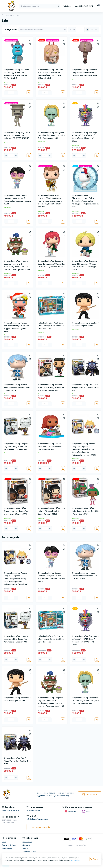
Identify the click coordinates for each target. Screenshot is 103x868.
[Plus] (16, 93)
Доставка (26, 845)
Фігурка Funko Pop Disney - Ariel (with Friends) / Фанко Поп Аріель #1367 (50, 446)
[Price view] (96, 30)
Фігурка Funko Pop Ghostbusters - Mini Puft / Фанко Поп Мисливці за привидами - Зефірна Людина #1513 (85, 201)
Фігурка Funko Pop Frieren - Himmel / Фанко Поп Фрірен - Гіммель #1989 (17, 387)
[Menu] (3, 6)
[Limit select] (72, 30)
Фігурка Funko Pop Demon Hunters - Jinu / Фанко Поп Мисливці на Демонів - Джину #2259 (17, 200)
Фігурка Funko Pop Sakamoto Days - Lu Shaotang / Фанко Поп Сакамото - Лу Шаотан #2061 (51, 264)
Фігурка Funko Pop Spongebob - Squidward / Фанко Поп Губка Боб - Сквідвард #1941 (51, 135)
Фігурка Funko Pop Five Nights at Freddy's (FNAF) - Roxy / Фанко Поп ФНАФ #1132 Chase (85, 137)
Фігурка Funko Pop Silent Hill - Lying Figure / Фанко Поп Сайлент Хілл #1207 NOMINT (85, 72)
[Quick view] (30, 40)
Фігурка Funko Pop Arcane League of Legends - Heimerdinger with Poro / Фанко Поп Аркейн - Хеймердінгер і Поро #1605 (84, 449)
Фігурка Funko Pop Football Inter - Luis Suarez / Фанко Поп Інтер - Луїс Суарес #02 (51, 387)
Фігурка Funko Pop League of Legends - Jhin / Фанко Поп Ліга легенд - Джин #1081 (17, 446)
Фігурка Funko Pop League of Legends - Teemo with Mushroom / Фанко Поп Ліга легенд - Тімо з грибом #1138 (17, 265)
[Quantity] (11, 93)
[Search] (58, 6)
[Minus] (6, 93)
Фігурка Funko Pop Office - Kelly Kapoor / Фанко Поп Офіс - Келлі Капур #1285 (85, 511)
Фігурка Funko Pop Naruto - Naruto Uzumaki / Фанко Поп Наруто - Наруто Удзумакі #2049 (16, 327)
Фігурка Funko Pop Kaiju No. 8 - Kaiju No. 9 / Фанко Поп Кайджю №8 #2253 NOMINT (17, 135)
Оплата (25, 848)
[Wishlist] (30, 44)
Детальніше (75, 860)
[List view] (92, 30)
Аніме (4, 842)
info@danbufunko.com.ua (37, 819)
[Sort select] (43, 30)
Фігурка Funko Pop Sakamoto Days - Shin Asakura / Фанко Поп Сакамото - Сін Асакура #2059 (85, 265)
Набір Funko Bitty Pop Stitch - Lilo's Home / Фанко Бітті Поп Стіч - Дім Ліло (51, 326)
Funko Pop (10, 15)
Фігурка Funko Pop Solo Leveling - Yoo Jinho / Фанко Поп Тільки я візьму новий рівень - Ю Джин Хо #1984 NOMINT (50, 201)
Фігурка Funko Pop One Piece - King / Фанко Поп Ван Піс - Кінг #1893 (85, 387)
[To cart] (29, 93)
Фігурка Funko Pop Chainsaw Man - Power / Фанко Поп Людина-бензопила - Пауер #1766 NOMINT (50, 74)
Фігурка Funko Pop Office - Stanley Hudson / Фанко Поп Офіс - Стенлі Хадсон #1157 (16, 511)
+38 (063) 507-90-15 (10, 810)
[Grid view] (87, 30)
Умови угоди (27, 842)
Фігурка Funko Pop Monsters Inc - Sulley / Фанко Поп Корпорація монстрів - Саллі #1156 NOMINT (16, 74)
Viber (86, 812)
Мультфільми (7, 848)
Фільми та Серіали (9, 845)
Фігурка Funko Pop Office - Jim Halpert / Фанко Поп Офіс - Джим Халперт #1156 (51, 511)
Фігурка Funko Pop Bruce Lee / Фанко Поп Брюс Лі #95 (85, 324)
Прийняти (94, 859)
